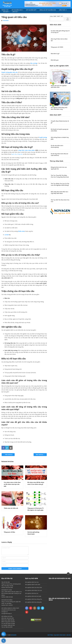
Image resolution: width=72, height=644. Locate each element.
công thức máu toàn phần (26, 150)
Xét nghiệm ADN (17, 10)
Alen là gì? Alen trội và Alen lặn (59, 40)
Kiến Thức (62, 10)
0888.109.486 (9, 597)
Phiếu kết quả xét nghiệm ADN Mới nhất (59, 86)
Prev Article (8, 455)
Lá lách (7, 235)
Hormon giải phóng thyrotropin (33, 533)
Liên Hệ (15, 12)
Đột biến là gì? (55, 54)
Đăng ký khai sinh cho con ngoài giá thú (59, 168)
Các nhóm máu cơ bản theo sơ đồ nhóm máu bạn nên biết (12, 484)
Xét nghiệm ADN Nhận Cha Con (33, 590)
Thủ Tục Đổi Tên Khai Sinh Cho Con (60, 201)
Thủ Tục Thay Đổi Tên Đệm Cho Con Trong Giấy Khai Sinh (60, 176)
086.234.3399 (9, 627)
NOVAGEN (6, 20)
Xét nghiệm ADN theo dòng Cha (34, 599)
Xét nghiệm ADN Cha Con (32, 582)
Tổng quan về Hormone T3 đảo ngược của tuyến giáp (35, 509)
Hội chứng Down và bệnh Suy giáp (60, 138)
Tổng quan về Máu (9, 532)
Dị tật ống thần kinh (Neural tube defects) (59, 155)
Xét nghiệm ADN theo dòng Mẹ (33, 602)
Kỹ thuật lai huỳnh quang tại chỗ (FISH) (60, 130)
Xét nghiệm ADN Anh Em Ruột (33, 596)
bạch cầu (14, 154)
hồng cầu (20, 154)
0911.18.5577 (9, 605)
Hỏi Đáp (6, 12)
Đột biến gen (55, 60)
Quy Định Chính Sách (60, 635)
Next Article (40, 455)
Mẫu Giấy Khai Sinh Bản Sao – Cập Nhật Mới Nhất (60, 193)
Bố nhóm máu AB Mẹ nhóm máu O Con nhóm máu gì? (36, 483)
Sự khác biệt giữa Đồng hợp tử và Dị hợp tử (60, 32)
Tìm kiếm (68, 19)
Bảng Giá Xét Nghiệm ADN (48, 10)
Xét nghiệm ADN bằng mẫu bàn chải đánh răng (59, 108)
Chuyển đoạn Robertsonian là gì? (60, 122)
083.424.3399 (9, 587)
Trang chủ (5, 10)
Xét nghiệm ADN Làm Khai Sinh (33, 587)
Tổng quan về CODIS (57, 47)
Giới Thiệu (50, 635)
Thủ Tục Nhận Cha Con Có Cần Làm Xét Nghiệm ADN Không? (60, 184)
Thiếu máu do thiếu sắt (11, 508)
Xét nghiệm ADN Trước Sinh (33, 585)
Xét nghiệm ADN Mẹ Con (32, 593)
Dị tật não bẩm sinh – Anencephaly (57, 146)
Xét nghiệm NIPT (31, 10)
